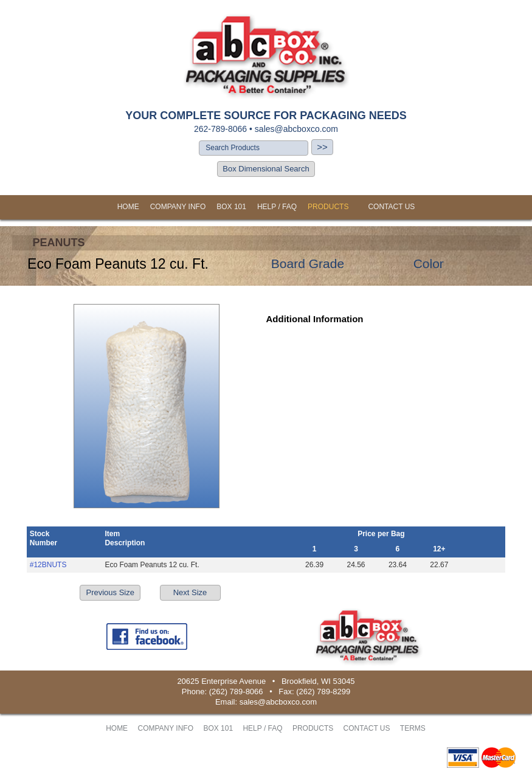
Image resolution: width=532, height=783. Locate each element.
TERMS (413, 728)
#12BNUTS (48, 565)
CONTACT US (391, 207)
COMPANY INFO (178, 207)
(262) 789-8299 (323, 692)
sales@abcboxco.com (296, 129)
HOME (128, 207)
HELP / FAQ (277, 207)
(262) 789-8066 (236, 692)
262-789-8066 (220, 129)
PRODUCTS (328, 207)
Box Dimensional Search (266, 169)
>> (322, 147)
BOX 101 (231, 207)
